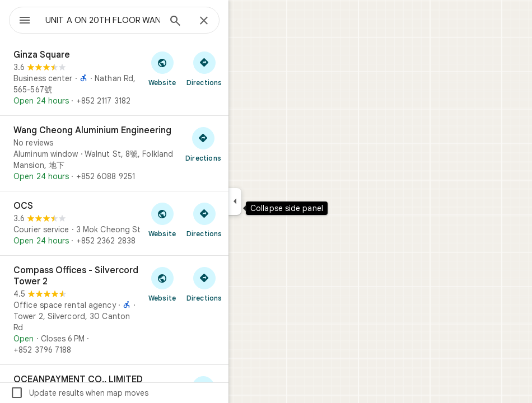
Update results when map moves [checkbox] (79, 393)
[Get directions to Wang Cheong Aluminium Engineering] (203, 144)
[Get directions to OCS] (204, 219)
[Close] (204, 21)
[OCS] (114, 223)
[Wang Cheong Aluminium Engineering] (114, 153)
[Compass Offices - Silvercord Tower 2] (114, 310)
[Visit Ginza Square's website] (162, 68)
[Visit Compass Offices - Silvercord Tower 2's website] (162, 284)
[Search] (175, 22)
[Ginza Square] (114, 78)
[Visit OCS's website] (162, 219)
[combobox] (102, 20)
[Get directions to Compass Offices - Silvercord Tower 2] (204, 284)
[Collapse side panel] (235, 201)
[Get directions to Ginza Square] (204, 68)
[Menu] (25, 21)
